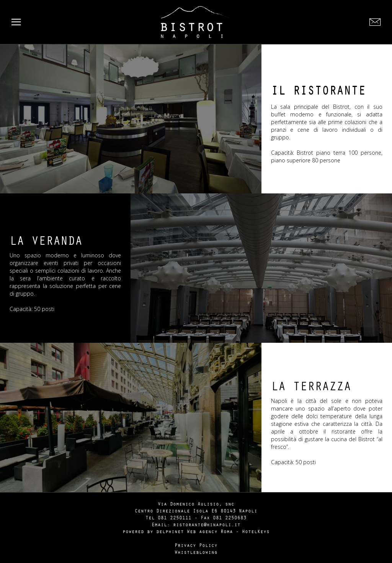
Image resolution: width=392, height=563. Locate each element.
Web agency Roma (210, 531)
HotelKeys (256, 531)
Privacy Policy (196, 545)
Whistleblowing (196, 552)
